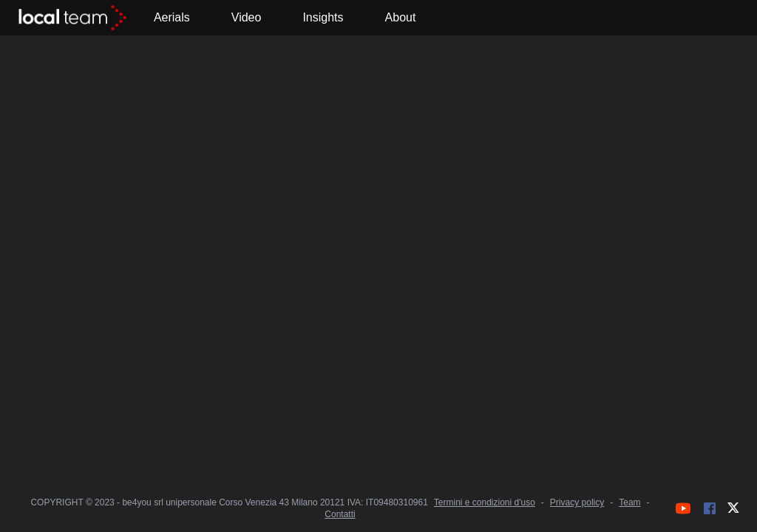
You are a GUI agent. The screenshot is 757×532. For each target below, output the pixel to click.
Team (629, 502)
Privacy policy (577, 502)
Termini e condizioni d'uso (485, 502)
